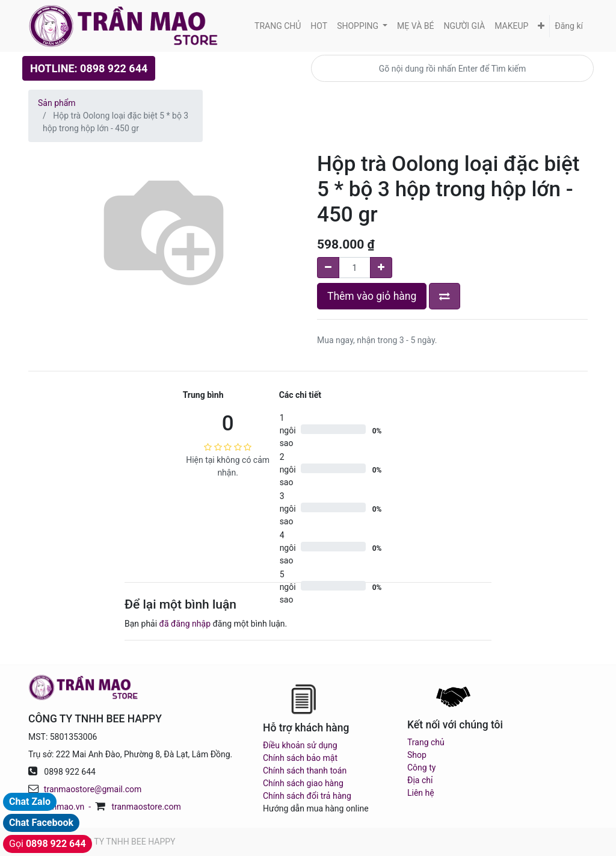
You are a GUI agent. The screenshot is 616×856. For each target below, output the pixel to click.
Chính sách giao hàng (303, 783)
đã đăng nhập (185, 624)
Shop (417, 755)
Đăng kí (569, 26)
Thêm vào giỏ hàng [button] (372, 296)
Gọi (48, 844)
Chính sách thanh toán (305, 771)
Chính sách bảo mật (300, 758)
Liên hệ (421, 793)
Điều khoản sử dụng (300, 745)
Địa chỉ (420, 780)
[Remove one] (328, 268)
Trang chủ (426, 742)
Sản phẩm (57, 103)
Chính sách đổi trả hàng (307, 796)
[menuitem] (278, 26)
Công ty (421, 768)
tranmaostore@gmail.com (93, 789)
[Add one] (381, 268)
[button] (541, 26)
